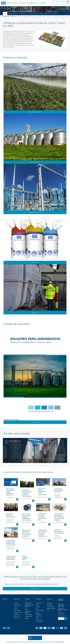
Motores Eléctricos (28, 603)
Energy (37, 612)
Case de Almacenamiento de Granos (54, 460)
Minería (37, 618)
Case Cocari (61, 456)
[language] (68, 1)
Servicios (55, 14)
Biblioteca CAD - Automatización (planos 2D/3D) (62, 610)
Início (5, 14)
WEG (3, 3)
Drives (26, 608)
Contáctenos (42, 3)
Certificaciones (17, 618)
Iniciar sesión (64, 1)
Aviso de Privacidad (10, 642)
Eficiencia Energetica (40, 610)
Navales (37, 605)
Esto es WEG (16, 603)
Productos (16, 3)
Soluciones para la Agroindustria (11, 420)
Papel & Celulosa (39, 620)
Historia (15, 607)
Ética (36, 3)
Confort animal (48, 14)
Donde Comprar (50, 605)
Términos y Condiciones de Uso (35, 642)
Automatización (23, 14)
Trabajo (57, 1)
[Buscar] (68, 4)
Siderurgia (38, 607)
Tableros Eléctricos (28, 615)
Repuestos (27, 618)
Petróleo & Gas (39, 603)
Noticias (53, 1)
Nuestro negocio (17, 616)
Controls (26, 610)
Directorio (16, 609)
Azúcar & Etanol (39, 616)
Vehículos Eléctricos (40, 622)
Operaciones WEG (17, 610)
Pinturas (41, 14)
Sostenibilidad (17, 614)
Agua (37, 609)
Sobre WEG (9, 3)
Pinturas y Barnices (28, 616)
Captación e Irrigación (13, 14)
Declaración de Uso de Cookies (21, 642)
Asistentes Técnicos (51, 607)
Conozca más (35, 422)
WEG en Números (17, 605)
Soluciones (23, 3)
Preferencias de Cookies (36, 638)
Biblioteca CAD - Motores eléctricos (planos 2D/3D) (62, 605)
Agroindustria (38, 614)
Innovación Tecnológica (18, 612)
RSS (43, 642)
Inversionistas (31, 3)
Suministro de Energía (33, 14)
